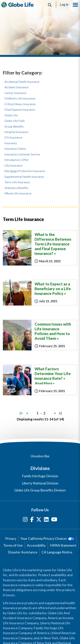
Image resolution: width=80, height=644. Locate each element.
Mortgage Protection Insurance (25, 171)
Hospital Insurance (16, 132)
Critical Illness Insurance (20, 104)
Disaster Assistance (23, 552)
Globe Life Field (14, 121)
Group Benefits (14, 127)
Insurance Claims (15, 149)
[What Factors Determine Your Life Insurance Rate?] (40, 380)
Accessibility (36, 545)
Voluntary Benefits (16, 188)
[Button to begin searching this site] (50, 5)
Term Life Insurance (17, 182)
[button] (75, 5)
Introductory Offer (17, 160)
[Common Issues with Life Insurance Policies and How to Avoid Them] (40, 335)
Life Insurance (13, 166)
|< (21, 413)
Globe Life (11, 115)
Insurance (11, 143)
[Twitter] (39, 520)
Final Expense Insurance (20, 110)
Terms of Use (13, 545)
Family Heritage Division (40, 476)
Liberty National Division (40, 483)
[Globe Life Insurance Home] (17, 5)
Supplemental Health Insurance (24, 177)
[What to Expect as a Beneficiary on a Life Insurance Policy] (40, 293)
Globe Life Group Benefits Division (40, 490)
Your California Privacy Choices (47, 539)
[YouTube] (54, 520)
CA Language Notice (57, 552)
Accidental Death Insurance (22, 82)
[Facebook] (32, 520)
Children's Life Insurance (20, 98)
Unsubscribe (40, 456)
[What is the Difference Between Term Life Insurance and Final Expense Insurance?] (40, 248)
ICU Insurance (13, 137)
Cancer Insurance (15, 93)
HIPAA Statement (63, 545)
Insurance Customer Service (22, 154)
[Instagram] (25, 520)
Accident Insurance (16, 87)
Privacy (11, 539)
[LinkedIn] (46, 520)
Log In (64, 5)
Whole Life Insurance (18, 193)
